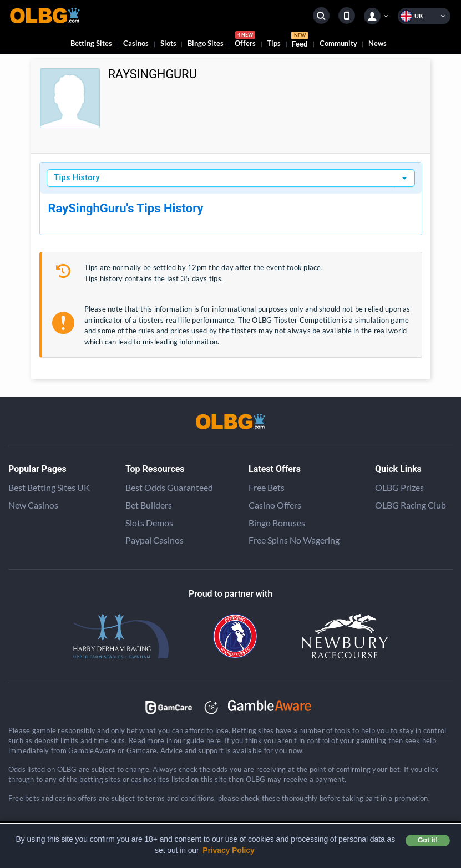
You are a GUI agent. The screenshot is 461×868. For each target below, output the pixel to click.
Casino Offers (275, 505)
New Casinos (33, 505)
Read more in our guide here (175, 740)
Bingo (206, 43)
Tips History (77, 178)
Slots (168, 43)
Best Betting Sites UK (49, 487)
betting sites (100, 779)
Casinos (136, 43)
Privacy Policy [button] (229, 850)
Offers (245, 41)
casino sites (150, 779)
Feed (300, 41)
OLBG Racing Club (411, 505)
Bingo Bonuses (277, 523)
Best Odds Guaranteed (169, 487)
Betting (91, 43)
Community (338, 43)
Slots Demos (149, 523)
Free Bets (267, 487)
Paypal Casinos (154, 540)
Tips (274, 43)
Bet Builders (149, 505)
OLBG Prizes (399, 487)
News (378, 43)
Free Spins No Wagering (294, 540)
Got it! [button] (428, 840)
